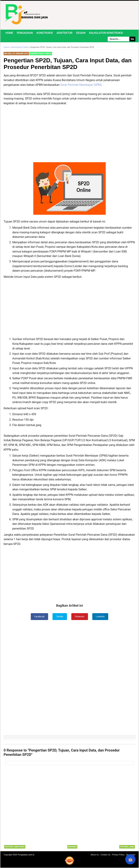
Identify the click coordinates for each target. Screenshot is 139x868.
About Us (95, 855)
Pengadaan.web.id (26, 855)
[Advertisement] (69, 135)
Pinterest (80, 617)
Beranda (72, 847)
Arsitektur (64, 33)
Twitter (59, 617)
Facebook (38, 617)
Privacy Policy (118, 855)
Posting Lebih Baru (15, 847)
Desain (81, 33)
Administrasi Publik (41, 54)
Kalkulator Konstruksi (106, 33)
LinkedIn (101, 617)
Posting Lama (127, 847)
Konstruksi (45, 33)
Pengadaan (25, 33)
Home (9, 33)
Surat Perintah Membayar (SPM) (81, 85)
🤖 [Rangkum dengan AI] (130, 859)
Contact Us (105, 855)
